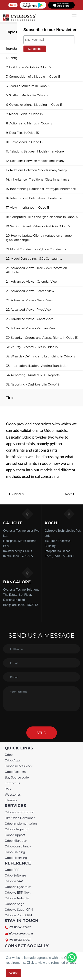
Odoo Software (15, 875)
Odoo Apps (13, 760)
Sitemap (11, 800)
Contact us (12, 783)
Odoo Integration (17, 829)
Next (70, 494)
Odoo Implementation (21, 824)
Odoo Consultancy (18, 846)
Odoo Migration (16, 841)
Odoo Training (15, 852)
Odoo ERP (12, 870)
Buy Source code (17, 777)
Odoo (9, 755)
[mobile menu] (74, 16)
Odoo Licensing (16, 858)
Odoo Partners (15, 772)
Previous (16, 494)
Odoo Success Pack (19, 766)
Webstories (13, 795)
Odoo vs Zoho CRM (18, 915)
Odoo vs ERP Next (18, 893)
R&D (8, 789)
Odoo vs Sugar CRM (19, 910)
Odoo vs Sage (14, 904)
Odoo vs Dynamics (18, 887)
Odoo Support (15, 835)
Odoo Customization (19, 812)
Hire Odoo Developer (20, 818)
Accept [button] (13, 973)
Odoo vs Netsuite (17, 898)
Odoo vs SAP (14, 881)
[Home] (19, 20)
